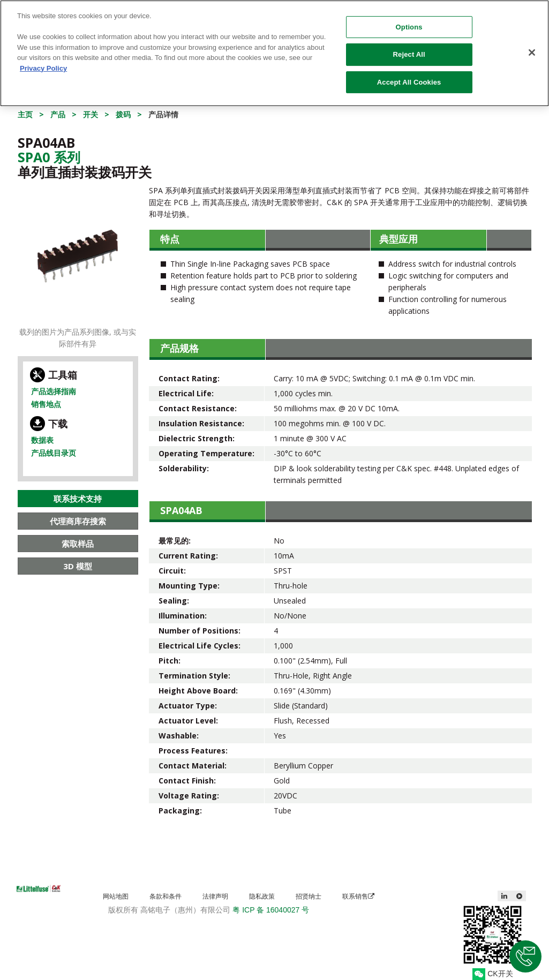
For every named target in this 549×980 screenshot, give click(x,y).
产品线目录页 (54, 453)
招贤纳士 (309, 896)
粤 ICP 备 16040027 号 (271, 910)
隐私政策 (262, 896)
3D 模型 (78, 566)
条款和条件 (166, 896)
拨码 (123, 114)
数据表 (42, 440)
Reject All (409, 49)
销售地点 (46, 404)
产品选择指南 (54, 391)
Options (409, 21)
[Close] (532, 47)
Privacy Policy (43, 62)
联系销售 (358, 896)
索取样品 (78, 544)
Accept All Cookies (409, 76)
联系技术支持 (78, 499)
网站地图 (116, 896)
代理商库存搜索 (78, 521)
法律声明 (215, 896)
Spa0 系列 (49, 157)
